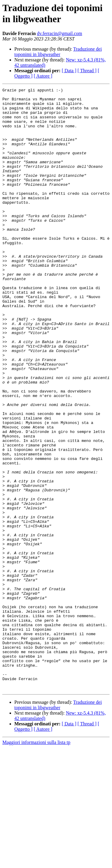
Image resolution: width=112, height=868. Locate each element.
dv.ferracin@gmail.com (60, 33)
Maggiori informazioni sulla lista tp (36, 863)
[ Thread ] (87, 71)
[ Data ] (69, 71)
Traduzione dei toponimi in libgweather (58, 52)
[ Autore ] (43, 76)
